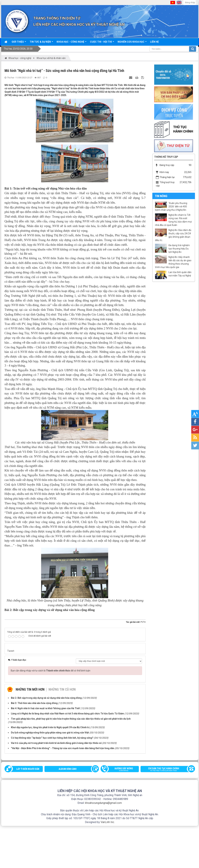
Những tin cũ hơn (62, 732)
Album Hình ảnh (68, 811)
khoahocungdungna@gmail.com (103, 845)
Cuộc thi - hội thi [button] (102, 43)
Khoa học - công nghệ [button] (72, 43)
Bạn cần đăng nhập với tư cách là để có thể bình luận (51, 713)
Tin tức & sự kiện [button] (41, 43)
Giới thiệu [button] (19, 43)
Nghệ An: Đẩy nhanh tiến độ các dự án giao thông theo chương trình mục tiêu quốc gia (173, 262)
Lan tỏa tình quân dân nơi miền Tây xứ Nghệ (180, 274)
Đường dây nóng (121, 812)
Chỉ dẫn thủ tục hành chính (166, 812)
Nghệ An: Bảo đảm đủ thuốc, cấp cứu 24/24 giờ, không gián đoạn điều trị (173, 235)
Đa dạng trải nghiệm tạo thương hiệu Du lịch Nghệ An (179, 249)
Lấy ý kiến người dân (28, 811)
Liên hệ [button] (154, 42)
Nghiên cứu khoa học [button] (132, 43)
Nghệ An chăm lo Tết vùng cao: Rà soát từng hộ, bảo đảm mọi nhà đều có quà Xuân (173, 220)
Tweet (11, 693)
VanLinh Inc (107, 864)
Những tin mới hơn (30, 732)
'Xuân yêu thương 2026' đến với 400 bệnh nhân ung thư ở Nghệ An (171, 207)
